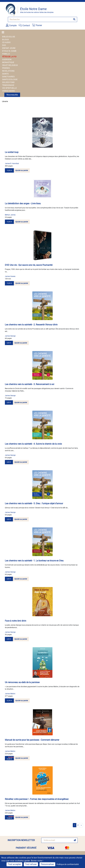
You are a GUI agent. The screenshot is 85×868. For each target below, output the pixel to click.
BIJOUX (5, 40)
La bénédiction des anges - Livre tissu (23, 203)
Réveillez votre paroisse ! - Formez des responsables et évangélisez (37, 799)
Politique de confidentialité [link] (68, 864)
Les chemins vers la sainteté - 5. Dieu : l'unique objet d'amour (34, 503)
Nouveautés (12, 95)
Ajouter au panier (22, 170)
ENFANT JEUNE (9, 48)
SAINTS (5, 74)
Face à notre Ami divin (16, 621)
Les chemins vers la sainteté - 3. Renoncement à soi (30, 384)
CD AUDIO (6, 42)
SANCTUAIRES (8, 77)
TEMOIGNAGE (8, 85)
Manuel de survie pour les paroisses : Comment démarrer (32, 740)
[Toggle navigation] (4, 32)
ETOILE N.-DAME (9, 51)
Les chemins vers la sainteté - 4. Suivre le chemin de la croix (33, 444)
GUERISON (7, 59)
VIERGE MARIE (8, 91)
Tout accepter (14, 864)
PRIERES (6, 68)
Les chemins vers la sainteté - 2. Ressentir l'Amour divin (31, 325)
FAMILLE (6, 54)
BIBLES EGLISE (9, 37)
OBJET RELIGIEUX (10, 65)
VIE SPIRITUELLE (9, 88)
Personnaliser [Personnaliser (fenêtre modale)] (47, 864)
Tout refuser (31, 864)
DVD (4, 45)
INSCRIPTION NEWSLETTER (21, 840)
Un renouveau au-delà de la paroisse (22, 682)
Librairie (5, 101)
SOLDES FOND (8, 82)
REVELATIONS (8, 71)
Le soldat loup (12, 152)
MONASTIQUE (8, 62)
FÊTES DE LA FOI (9, 57)
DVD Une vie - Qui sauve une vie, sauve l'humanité (29, 265)
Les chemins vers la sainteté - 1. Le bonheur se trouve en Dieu (34, 561)
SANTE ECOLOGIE (10, 79)
